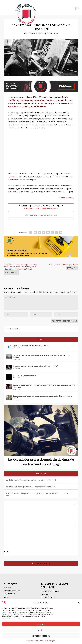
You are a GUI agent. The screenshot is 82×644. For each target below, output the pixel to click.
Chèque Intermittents (50, 592)
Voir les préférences (41, 636)
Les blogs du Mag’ (42, 564)
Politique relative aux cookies (35, 641)
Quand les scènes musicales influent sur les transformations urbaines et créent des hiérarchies (44, 387)
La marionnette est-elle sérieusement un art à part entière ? (35, 367)
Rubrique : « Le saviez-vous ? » (41, 209)
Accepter (41, 624)
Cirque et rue (10, 595)
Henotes (44, 595)
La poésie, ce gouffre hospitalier (25, 377)
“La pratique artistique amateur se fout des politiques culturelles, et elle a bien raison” (42, 398)
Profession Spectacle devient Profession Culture (30, 347)
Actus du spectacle (12, 592)
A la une (8, 589)
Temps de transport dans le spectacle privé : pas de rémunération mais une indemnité (41, 357)
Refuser (41, 630)
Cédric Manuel (38, 34)
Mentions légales (50, 641)
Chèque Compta (48, 598)
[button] (79, 603)
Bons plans (41, 475)
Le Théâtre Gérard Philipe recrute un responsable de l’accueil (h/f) (31, 488)
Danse (7, 598)
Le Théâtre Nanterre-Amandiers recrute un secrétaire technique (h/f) (32, 481)
